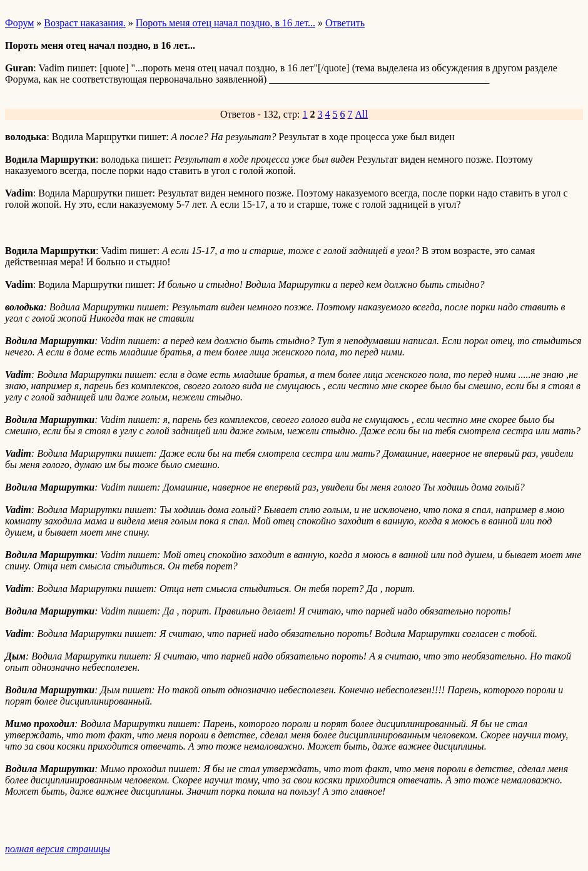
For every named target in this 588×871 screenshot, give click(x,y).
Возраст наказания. (84, 23)
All (362, 114)
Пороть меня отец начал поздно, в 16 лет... (226, 23)
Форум (19, 23)
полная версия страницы (58, 849)
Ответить (345, 23)
